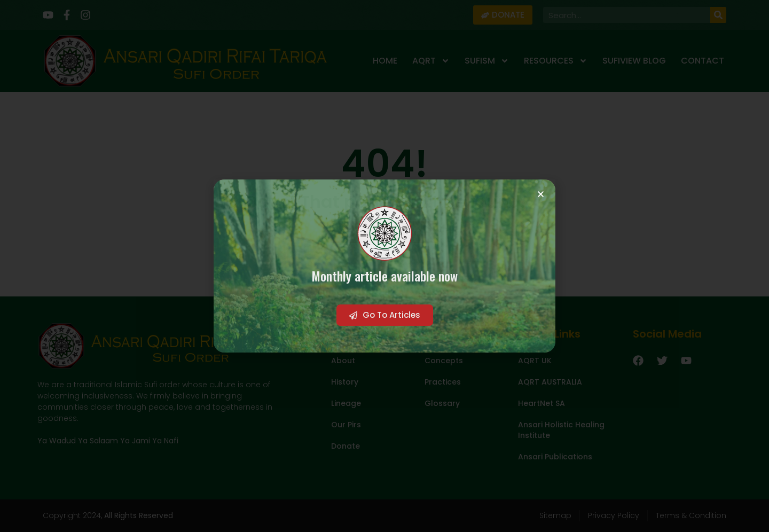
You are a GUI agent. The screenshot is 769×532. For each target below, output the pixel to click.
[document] (384, 266)
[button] (541, 194)
